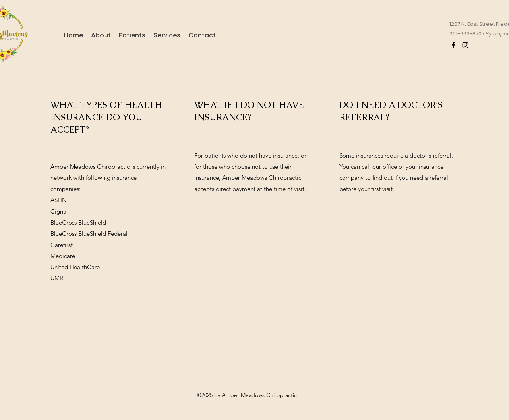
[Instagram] (465, 45)
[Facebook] (453, 45)
